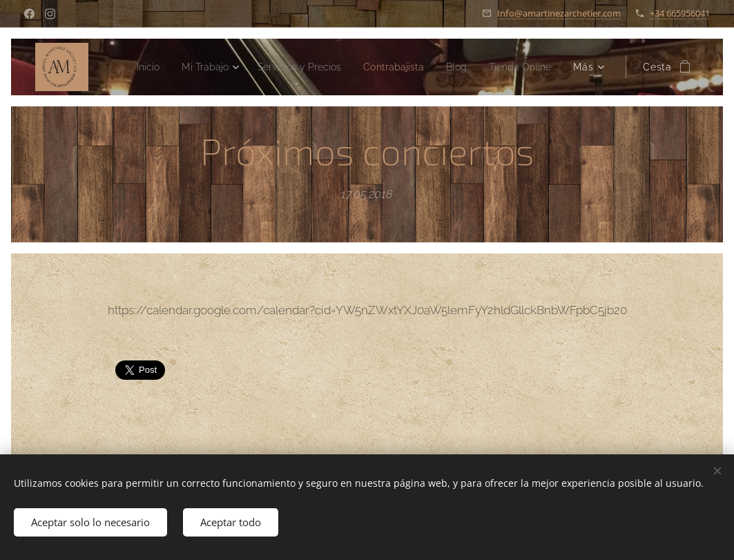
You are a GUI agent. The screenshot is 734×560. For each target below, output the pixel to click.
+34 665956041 (680, 13)
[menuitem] (208, 67)
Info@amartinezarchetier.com (559, 13)
